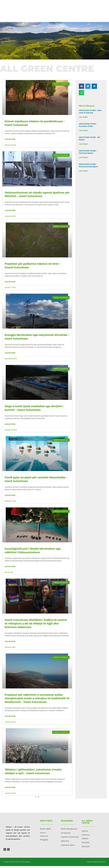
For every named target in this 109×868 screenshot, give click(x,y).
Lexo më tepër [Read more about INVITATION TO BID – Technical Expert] (83, 159)
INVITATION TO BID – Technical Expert (88, 154)
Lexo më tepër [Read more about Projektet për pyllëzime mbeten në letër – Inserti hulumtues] (10, 284)
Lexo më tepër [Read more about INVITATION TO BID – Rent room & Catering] (83, 119)
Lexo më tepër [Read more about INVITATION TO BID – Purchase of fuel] (83, 132)
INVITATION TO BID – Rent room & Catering (90, 113)
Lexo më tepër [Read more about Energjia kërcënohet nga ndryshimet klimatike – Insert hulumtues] (10, 355)
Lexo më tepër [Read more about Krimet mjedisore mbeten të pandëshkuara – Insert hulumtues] (10, 141)
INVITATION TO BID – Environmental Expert (88, 167)
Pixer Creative (101, 864)
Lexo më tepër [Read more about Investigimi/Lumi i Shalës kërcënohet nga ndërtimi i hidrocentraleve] (10, 569)
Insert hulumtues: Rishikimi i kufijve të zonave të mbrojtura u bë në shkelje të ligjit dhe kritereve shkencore (36, 625)
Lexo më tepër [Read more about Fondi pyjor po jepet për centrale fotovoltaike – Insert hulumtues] (10, 497)
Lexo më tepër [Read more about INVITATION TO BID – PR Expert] (83, 146)
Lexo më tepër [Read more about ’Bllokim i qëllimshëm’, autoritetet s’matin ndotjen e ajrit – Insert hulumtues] (10, 789)
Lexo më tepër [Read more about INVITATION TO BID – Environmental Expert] (83, 173)
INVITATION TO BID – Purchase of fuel (88, 127)
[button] (82, 88)
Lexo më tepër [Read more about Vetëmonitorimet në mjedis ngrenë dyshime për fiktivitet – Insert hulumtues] (10, 212)
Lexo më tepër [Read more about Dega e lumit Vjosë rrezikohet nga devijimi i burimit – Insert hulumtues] (10, 426)
